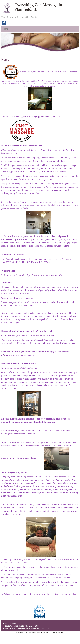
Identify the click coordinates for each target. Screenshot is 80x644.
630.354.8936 (10, 623)
